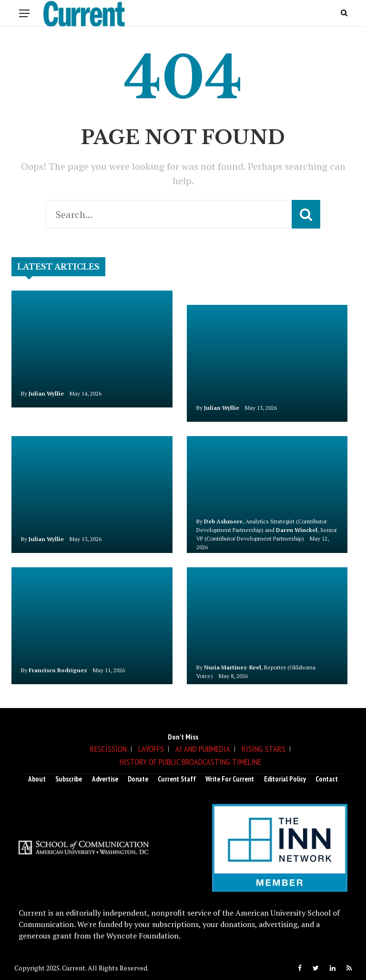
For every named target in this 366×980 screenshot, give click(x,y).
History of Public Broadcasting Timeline (190, 762)
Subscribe (69, 779)
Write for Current (230, 779)
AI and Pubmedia (203, 749)
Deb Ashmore (223, 521)
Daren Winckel (297, 530)
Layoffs (151, 749)
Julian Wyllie (46, 393)
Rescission (108, 749)
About (37, 779)
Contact (327, 779)
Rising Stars (264, 749)
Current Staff (177, 779)
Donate (138, 779)
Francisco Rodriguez (58, 670)
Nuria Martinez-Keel (233, 667)
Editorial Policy (285, 779)
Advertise (105, 779)
